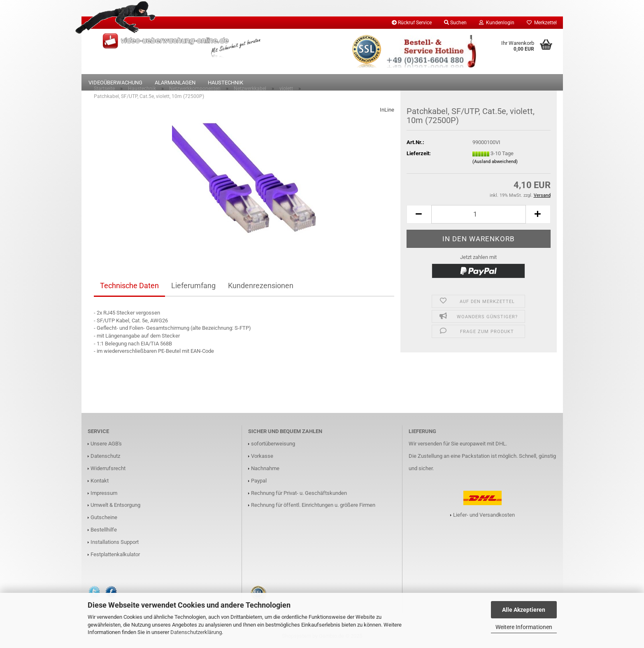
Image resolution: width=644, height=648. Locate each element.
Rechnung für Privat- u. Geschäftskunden (299, 494)
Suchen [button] (455, 23)
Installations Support (115, 544)
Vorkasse (262, 458)
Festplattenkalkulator (115, 556)
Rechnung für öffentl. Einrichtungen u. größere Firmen (313, 507)
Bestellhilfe (104, 531)
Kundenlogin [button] (497, 23)
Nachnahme (265, 470)
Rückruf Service (412, 23)
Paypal (259, 482)
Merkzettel (542, 23)
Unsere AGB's (106, 445)
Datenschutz (105, 458)
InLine (387, 111)
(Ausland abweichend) (495, 163)
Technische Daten (129, 287)
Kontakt (100, 482)
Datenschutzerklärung (196, 632)
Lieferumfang (193, 287)
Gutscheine (104, 519)
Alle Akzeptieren (524, 610)
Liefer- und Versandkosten (484, 516)
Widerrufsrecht (108, 470)
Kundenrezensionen (261, 287)
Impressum (104, 494)
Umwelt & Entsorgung (115, 507)
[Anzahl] (479, 216)
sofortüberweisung (273, 445)
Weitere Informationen (524, 627)
